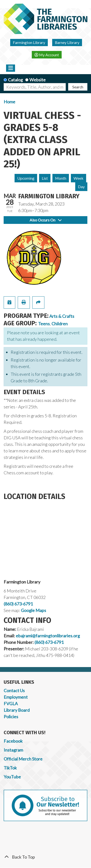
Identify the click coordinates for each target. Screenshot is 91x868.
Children (60, 324)
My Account (47, 55)
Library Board (17, 710)
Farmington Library (29, 42)
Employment (16, 697)
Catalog (15, 80)
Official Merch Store (23, 759)
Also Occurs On (45, 220)
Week (79, 178)
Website (37, 80)
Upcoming (26, 178)
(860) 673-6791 (18, 604)
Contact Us (14, 690)
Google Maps (33, 610)
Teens (44, 324)
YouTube (12, 777)
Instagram (13, 750)
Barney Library (67, 42)
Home (9, 102)
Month (61, 178)
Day (81, 187)
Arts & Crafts (62, 316)
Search (78, 87)
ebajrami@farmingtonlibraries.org (48, 636)
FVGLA (11, 704)
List (45, 178)
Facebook (13, 741)
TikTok (10, 768)
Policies (11, 717)
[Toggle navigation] (11, 68)
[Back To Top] (45, 857)
